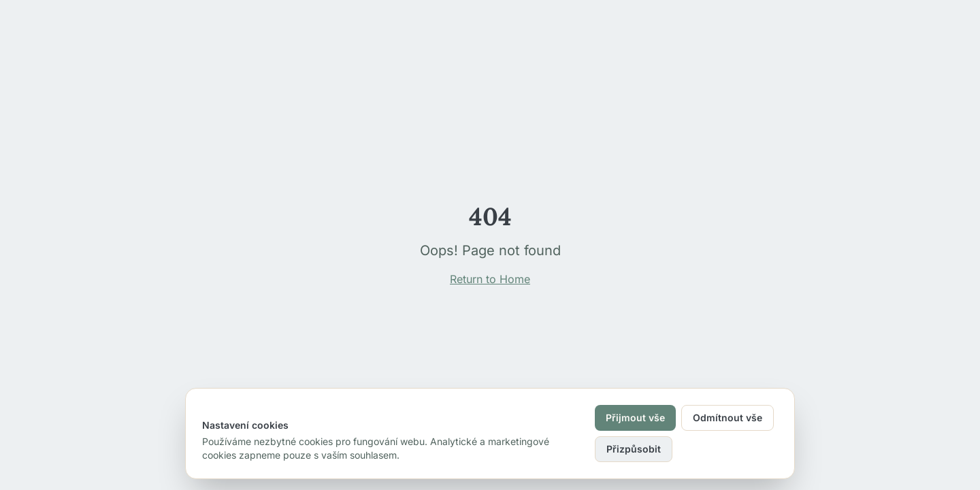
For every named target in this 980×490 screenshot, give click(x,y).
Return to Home (490, 279)
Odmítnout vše (728, 418)
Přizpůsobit (634, 449)
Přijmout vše (635, 418)
